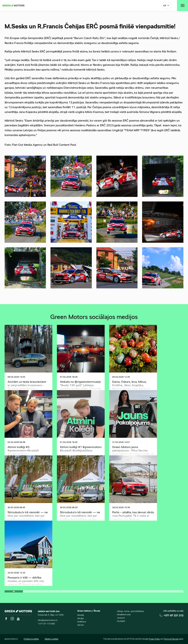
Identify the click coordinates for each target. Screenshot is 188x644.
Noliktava (82, 622)
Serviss (81, 625)
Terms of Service (171, 639)
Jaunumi (121, 618)
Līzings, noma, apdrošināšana (130, 611)
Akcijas (81, 618)
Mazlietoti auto (124, 614)
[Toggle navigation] (182, 5)
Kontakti (121, 621)
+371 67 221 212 (173, 615)
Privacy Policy (154, 639)
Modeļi (81, 615)
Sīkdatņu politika (51, 639)
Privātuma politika (31, 639)
